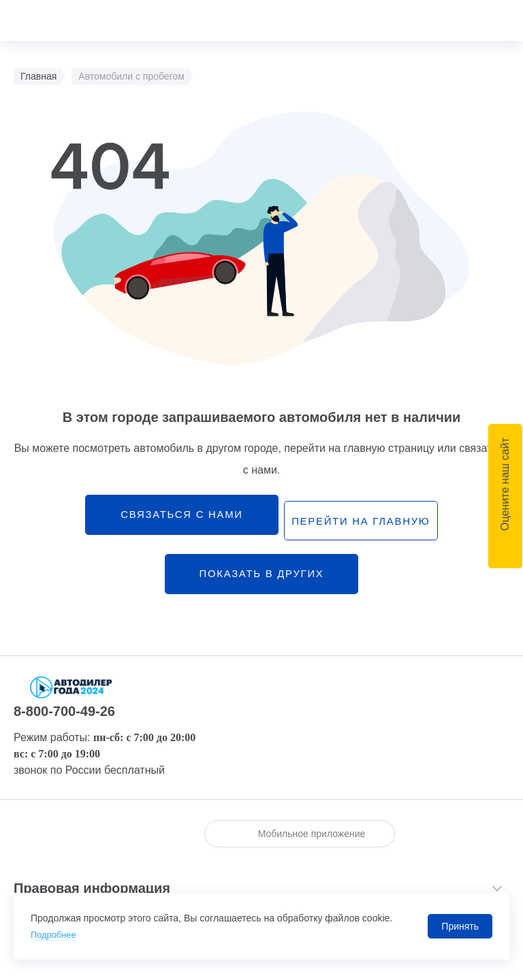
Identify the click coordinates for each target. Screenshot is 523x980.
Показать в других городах (261, 589)
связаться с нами (172, 518)
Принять (460, 926)
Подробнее (56, 934)
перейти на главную (363, 519)
